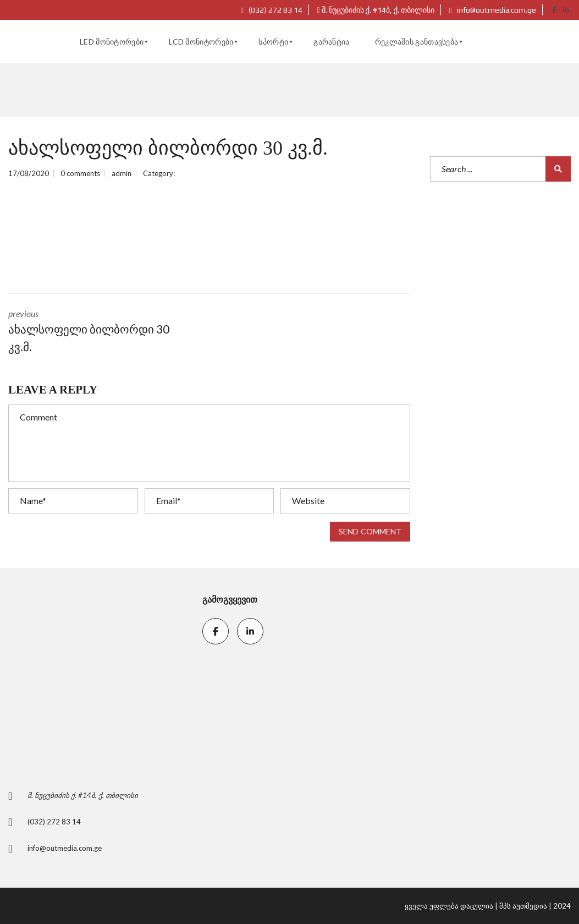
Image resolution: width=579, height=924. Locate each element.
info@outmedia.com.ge (493, 10)
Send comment (370, 531)
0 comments (80, 173)
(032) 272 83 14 (272, 10)
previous (101, 332)
